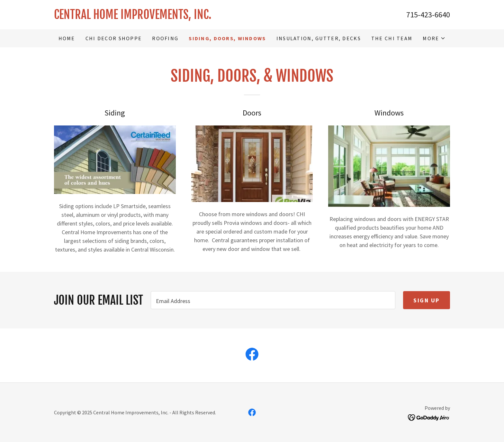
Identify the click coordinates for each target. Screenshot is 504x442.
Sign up (427, 300)
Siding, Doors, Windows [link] (227, 38)
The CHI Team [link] (392, 38)
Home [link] (67, 38)
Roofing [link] (165, 38)
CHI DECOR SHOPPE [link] (114, 38)
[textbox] (273, 300)
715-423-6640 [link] (428, 15)
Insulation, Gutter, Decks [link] (319, 38)
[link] (153, 17)
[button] (434, 38)
